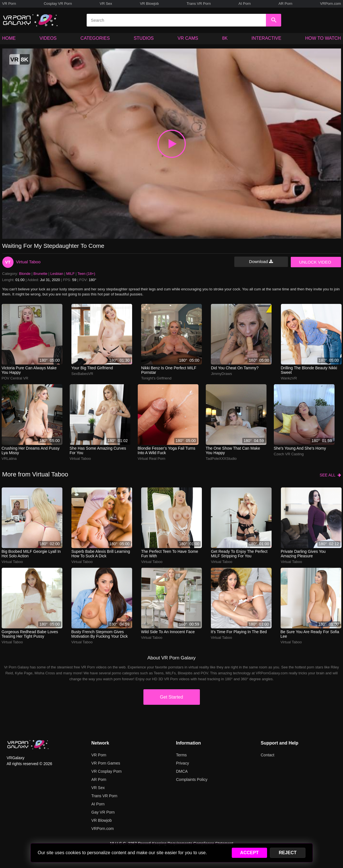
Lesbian (57, 274)
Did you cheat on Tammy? (235, 368)
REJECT (288, 853)
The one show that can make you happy (233, 450)
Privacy (183, 763)
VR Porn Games (106, 763)
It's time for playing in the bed (239, 632)
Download (261, 261)
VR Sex (106, 4)
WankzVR (289, 378)
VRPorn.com (331, 4)
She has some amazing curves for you (98, 450)
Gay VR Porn (103, 812)
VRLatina (9, 459)
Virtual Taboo (28, 262)
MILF (71, 274)
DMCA (182, 771)
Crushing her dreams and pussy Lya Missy (31, 450)
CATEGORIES (95, 38)
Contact (268, 755)
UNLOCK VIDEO (315, 262)
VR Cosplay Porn (107, 771)
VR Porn (9, 4)
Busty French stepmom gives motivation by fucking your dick (100, 634)
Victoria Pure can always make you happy (29, 370)
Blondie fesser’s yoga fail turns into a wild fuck (167, 450)
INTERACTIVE (266, 38)
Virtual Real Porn (152, 459)
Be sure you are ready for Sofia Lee (310, 634)
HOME (9, 38)
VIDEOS (48, 38)
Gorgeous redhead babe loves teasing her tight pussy (30, 634)
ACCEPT (250, 853)
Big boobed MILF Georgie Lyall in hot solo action (31, 554)
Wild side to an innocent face (168, 632)
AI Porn (245, 4)
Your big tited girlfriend (92, 368)
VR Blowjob (149, 4)
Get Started (172, 697)
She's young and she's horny (300, 448)
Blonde (25, 274)
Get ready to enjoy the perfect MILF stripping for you (239, 554)
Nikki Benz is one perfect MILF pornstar (169, 370)
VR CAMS (188, 38)
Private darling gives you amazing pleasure (303, 554)
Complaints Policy (192, 779)
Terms (182, 755)
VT (8, 262)
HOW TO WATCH (323, 38)
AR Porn (285, 4)
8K (225, 38)
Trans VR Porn (199, 4)
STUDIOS (144, 38)
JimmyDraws (221, 374)
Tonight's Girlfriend (156, 378)
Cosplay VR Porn (58, 4)
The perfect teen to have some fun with (170, 554)
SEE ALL (330, 475)
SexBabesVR (82, 374)
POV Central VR (15, 378)
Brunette (41, 274)
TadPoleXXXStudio (221, 459)
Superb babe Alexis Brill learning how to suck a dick (101, 554)
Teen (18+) (87, 274)
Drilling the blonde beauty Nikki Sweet (309, 370)
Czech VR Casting (289, 454)
